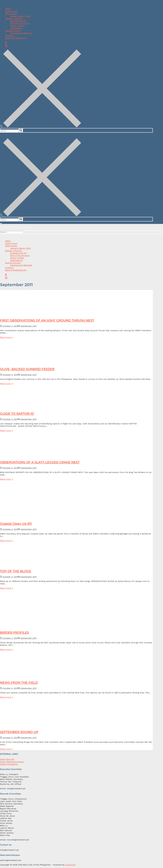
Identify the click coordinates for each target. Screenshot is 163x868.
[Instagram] (6, 46)
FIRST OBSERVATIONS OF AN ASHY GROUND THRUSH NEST (47, 320)
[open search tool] (41, 127)
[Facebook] (6, 43)
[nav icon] (1, 223)
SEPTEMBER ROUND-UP (19, 732)
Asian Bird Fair (7, 759)
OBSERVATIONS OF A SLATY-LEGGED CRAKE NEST (40, 462)
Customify (70, 865)
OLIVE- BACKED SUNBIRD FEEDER (27, 369)
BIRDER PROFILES (14, 633)
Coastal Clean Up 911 (16, 524)
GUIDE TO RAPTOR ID (17, 414)
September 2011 (27, 326)
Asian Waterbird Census (12, 762)
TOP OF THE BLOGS (15, 571)
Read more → (6, 337)
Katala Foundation (9, 764)
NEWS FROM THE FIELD (19, 683)
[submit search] (21, 130)
